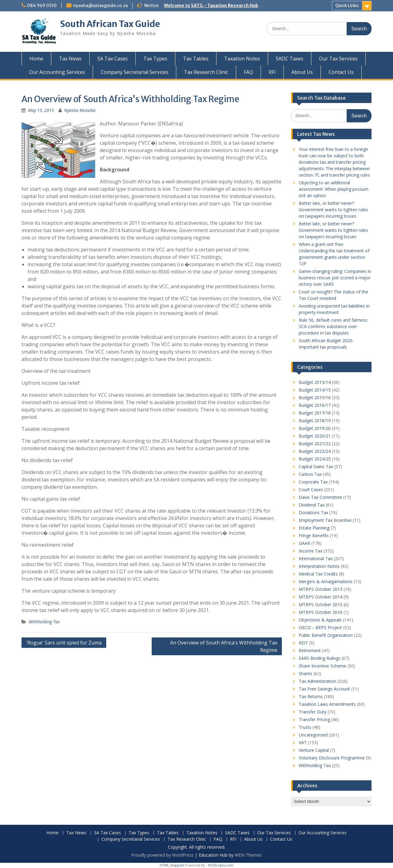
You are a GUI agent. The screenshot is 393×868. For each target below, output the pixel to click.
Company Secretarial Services (134, 72)
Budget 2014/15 (315, 390)
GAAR (304, 543)
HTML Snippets (172, 865)
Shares (305, 673)
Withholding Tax (44, 622)
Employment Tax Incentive (325, 520)
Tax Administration (317, 681)
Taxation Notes (242, 59)
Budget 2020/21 (315, 436)
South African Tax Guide (110, 24)
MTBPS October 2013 (321, 589)
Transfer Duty (313, 712)
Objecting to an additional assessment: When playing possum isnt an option (334, 189)
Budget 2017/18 (315, 413)
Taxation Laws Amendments (327, 704)
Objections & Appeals (320, 620)
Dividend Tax (312, 505)
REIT (303, 643)
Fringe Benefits (314, 535)
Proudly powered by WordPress (162, 855)
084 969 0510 (42, 6)
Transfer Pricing (314, 719)
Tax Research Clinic (206, 72)
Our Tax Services (338, 59)
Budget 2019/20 (315, 428)
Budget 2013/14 (315, 382)
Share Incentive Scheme (323, 666)
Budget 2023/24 (315, 451)
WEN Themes (248, 855)
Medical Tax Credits (318, 574)
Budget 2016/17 (315, 405)
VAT (303, 742)
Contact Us (341, 72)
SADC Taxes (290, 59)
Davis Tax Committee (320, 497)
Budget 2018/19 (315, 421)
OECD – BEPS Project (320, 627)
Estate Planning (314, 528)
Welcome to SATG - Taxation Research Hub (211, 6)
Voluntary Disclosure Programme (332, 758)
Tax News (70, 59)
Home (36, 59)
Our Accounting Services (57, 72)
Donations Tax (313, 512)
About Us (302, 72)
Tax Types (155, 59)
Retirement (310, 650)
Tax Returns (311, 696)
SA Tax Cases (113, 59)
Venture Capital (314, 750)
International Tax (316, 558)
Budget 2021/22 (315, 444)
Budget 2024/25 (315, 459)
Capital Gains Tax (316, 467)
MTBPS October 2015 (321, 604)
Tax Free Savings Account (324, 689)
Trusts (305, 727)
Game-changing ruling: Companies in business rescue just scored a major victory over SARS (335, 278)
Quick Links (347, 6)
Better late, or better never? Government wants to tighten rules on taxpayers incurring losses (333, 210)
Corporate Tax (313, 482)
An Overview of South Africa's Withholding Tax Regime (224, 646)
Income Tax (311, 551)
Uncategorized (313, 735)
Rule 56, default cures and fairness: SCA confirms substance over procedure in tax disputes (333, 326)
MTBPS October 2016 (321, 612)
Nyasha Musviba (80, 110)
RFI (272, 72)
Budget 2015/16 (315, 398)
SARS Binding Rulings (320, 658)
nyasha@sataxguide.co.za (100, 6)
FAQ (248, 72)
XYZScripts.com (221, 865)
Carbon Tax (310, 474)
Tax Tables (196, 59)
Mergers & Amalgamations (326, 581)
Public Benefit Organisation (326, 635)
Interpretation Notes (319, 566)
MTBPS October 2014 (321, 597)
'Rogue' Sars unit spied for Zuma (64, 643)
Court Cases (311, 489)
